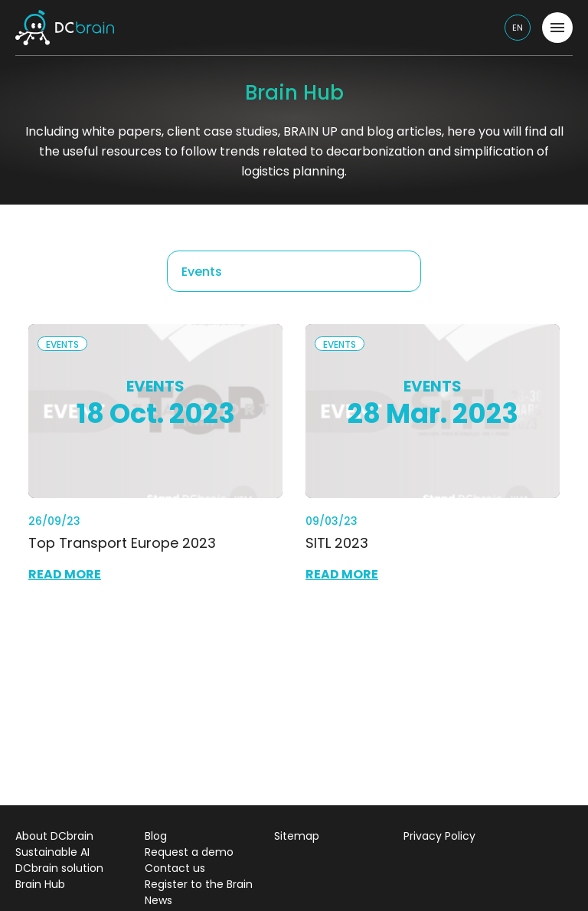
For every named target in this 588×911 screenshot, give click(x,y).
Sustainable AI (52, 852)
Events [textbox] (202, 272)
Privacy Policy (439, 836)
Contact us (175, 868)
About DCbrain (54, 836)
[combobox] (294, 271)
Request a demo (189, 852)
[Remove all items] (401, 271)
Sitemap (297, 836)
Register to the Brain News (199, 892)
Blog (156, 836)
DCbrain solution (59, 868)
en (518, 28)
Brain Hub (40, 884)
